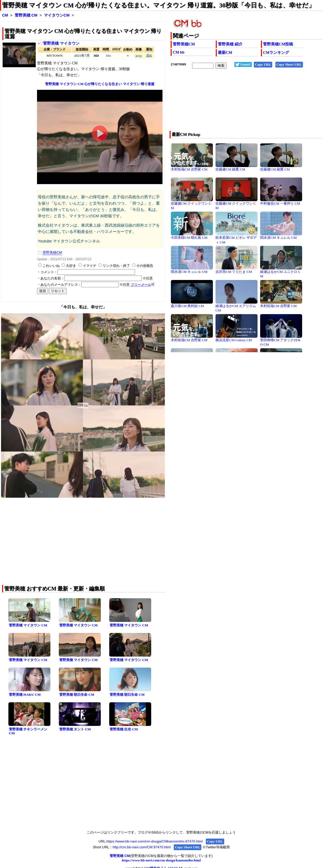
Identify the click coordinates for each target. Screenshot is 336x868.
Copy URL (263, 64)
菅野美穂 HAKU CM (25, 695)
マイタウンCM (57, 15)
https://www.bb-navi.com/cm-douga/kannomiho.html (161, 860)
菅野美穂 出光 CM (124, 729)
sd (140, 56)
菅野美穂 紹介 (230, 44)
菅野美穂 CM (26, 15)
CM (5, 15)
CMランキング (276, 53)
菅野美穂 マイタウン (61, 43)
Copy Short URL (289, 64)
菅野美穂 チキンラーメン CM (28, 731)
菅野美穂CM (184, 44)
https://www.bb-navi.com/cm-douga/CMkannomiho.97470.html (154, 841)
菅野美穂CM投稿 (278, 44)
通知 (149, 56)
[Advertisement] (231, 103)
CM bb (178, 52)
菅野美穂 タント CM (75, 729)
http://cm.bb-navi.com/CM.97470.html (142, 847)
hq (137, 56)
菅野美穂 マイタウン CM (28, 625)
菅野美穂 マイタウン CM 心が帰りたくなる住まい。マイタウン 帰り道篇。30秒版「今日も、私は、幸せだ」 (158, 5)
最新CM (225, 53)
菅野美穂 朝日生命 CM (77, 695)
